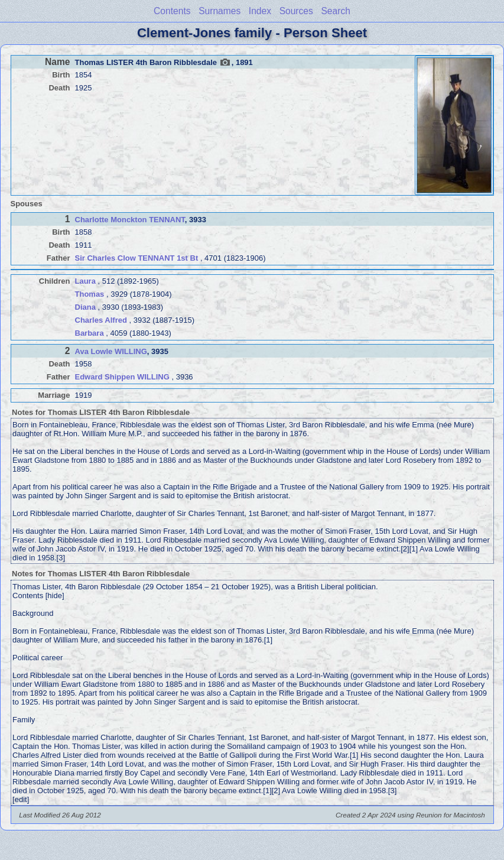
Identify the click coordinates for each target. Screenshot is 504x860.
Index (260, 11)
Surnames (220, 11)
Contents (172, 11)
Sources (296, 11)
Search (335, 11)
